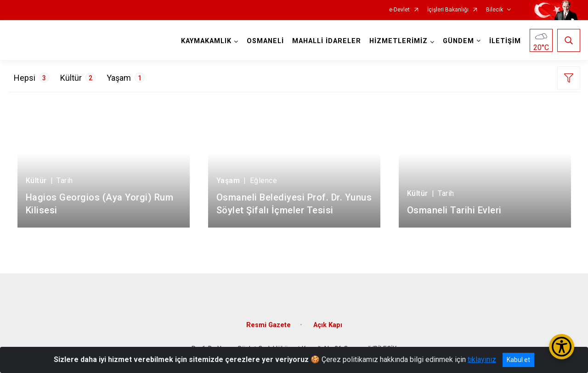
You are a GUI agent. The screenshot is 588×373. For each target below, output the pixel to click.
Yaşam (126, 78)
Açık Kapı (328, 325)
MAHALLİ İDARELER (327, 41)
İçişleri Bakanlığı (448, 10)
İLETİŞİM (505, 41)
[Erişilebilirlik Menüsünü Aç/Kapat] (562, 347)
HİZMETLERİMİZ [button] (399, 41)
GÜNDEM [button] (458, 41)
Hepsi (31, 78)
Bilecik (495, 10)
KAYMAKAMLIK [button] (206, 41)
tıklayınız (482, 359)
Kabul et (518, 360)
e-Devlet (399, 10)
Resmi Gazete (269, 325)
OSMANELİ (265, 41)
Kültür (78, 78)
